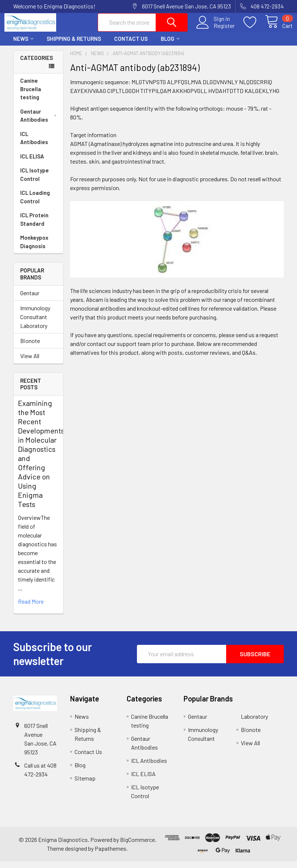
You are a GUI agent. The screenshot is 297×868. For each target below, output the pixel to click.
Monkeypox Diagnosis (34, 248)
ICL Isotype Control (35, 181)
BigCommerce (137, 846)
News (23, 45)
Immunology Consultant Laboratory (35, 323)
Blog (170, 45)
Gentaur (30, 299)
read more (31, 608)
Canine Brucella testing (31, 95)
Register (215, 30)
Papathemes (111, 855)
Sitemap (85, 785)
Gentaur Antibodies (40, 122)
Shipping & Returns (74, 45)
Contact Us (131, 45)
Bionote (30, 347)
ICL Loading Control (35, 203)
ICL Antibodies (34, 145)
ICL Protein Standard (34, 226)
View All (30, 362)
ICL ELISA (32, 163)
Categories (37, 64)
